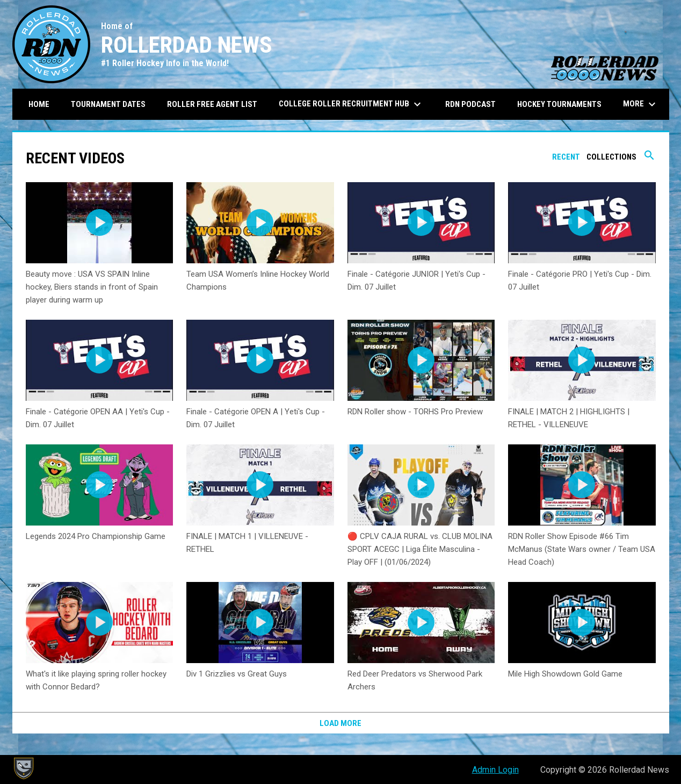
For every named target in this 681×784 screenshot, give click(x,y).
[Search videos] (649, 159)
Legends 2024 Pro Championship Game (96, 536)
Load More (340, 723)
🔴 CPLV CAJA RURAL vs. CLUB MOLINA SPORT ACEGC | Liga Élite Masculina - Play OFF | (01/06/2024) (420, 549)
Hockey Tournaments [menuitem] (559, 104)
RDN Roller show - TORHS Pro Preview (415, 412)
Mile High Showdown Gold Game (565, 674)
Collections (611, 157)
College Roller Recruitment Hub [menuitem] (351, 104)
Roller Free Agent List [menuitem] (212, 104)
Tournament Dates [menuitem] (108, 104)
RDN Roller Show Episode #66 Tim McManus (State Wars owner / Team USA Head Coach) (582, 549)
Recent (566, 157)
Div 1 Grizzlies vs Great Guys (237, 674)
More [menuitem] (641, 104)
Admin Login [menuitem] (495, 770)
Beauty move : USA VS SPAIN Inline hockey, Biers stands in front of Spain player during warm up (92, 287)
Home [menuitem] (39, 104)
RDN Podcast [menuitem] (470, 104)
